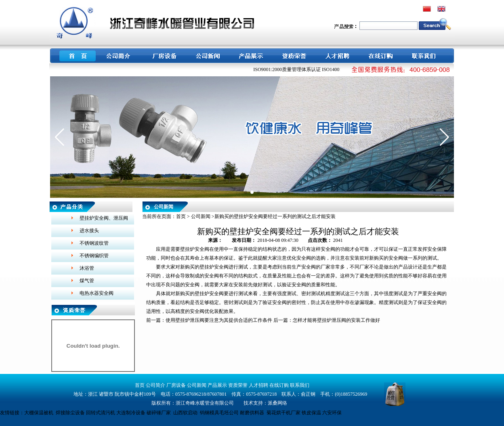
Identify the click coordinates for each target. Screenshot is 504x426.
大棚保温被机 (39, 413)
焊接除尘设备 (70, 413)
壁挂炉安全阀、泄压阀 (104, 218)
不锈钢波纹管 (94, 243)
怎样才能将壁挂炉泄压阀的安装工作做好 (336, 320)
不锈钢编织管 (94, 256)
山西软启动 (185, 413)
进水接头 (89, 231)
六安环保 (332, 413)
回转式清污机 (101, 413)
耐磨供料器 (252, 413)
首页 (181, 216)
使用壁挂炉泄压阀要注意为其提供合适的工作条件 (219, 320)
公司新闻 (201, 216)
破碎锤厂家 (159, 413)
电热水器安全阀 (97, 293)
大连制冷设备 (131, 413)
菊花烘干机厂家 (283, 413)
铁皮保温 (311, 413)
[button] (60, 137)
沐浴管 (87, 268)
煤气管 (87, 281)
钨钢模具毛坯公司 (219, 413)
